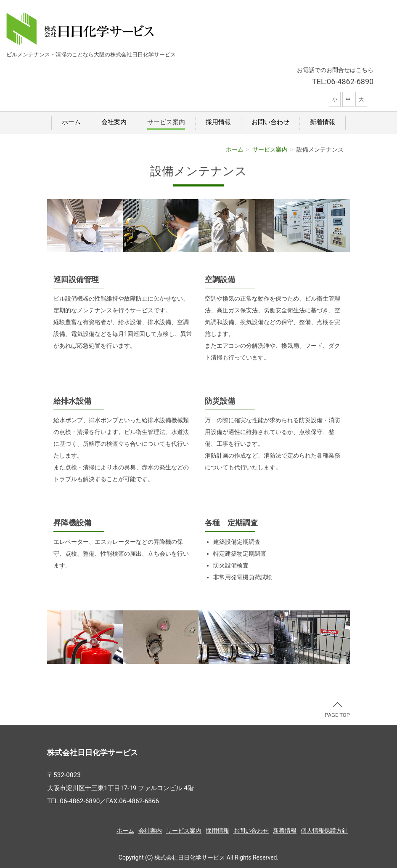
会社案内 (114, 122)
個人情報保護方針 (324, 831)
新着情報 (323, 122)
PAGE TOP (337, 710)
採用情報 (218, 122)
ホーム (71, 122)
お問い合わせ (270, 122)
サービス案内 (166, 122)
